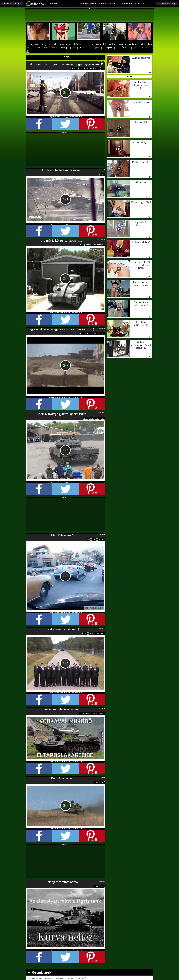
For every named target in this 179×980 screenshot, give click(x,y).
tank (81, 69)
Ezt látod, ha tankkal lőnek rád (62, 170)
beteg (49, 44)
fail (55, 44)
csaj (130, 44)
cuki (92, 44)
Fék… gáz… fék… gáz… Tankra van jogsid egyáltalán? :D (65, 64)
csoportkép (100, 634)
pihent (98, 48)
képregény (108, 48)
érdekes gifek (99, 245)
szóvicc (126, 48)
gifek (97, 69)
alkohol (135, 48)
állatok (144, 48)
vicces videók (110, 44)
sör (91, 48)
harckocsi (89, 69)
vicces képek (39, 44)
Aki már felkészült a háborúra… (62, 241)
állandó (101, 540)
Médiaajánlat (60, 978)
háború (89, 245)
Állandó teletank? (62, 535)
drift (102, 783)
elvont (136, 44)
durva (118, 48)
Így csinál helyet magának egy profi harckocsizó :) (62, 329)
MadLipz (65, 48)
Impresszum (49, 978)
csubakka (122, 44)
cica (86, 44)
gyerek (46, 48)
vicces (29, 44)
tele (88, 540)
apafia (74, 48)
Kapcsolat (70, 978)
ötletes (143, 44)
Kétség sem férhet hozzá (62, 882)
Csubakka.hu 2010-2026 (35, 978)
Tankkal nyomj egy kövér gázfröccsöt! (62, 414)
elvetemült (63, 44)
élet (102, 886)
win (83, 334)
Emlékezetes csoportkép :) (62, 629)
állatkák (30, 48)
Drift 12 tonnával (62, 778)
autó (38, 48)
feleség (55, 48)
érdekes (79, 44)
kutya (71, 44)
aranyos (99, 44)
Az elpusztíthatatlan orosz (62, 709)
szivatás (83, 48)
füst (97, 418)
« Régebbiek (40, 972)
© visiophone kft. (81, 978)
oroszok (101, 714)
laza (150, 44)
